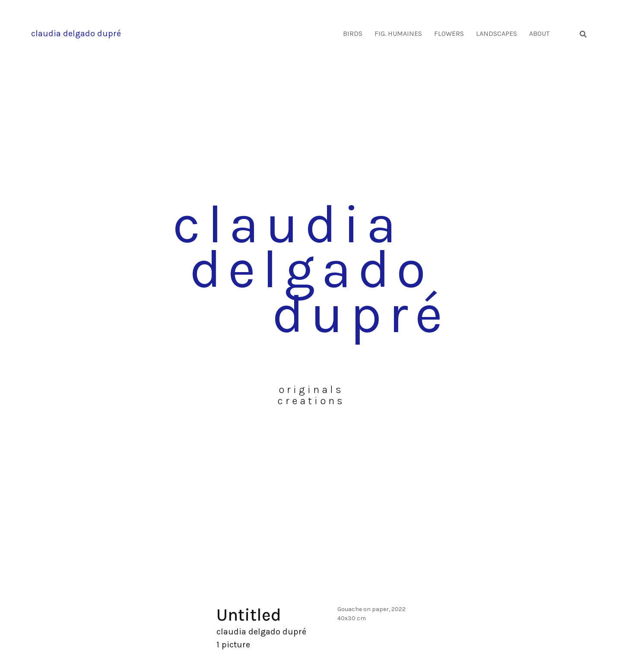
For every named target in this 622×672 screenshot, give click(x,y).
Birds (353, 34)
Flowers (449, 34)
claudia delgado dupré (76, 33)
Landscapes (497, 34)
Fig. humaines (398, 34)
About (539, 34)
